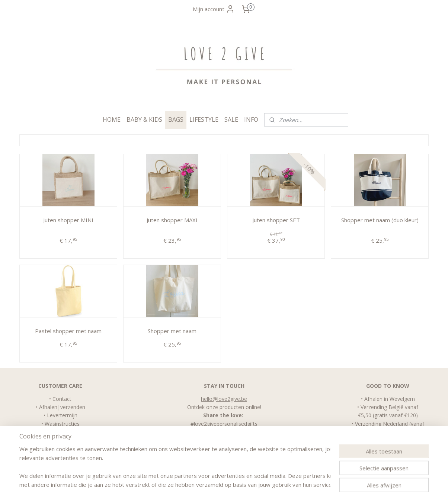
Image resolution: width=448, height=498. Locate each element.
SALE (231, 119)
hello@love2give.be (224, 399)
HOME (112, 119)
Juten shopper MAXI (172, 220)
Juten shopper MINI (68, 220)
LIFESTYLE (204, 119)
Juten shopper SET (276, 220)
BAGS (176, 119)
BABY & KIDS (144, 119)
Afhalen (48, 407)
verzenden (73, 407)
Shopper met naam (172, 331)
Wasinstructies (62, 424)
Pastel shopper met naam (68, 331)
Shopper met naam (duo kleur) (380, 220)
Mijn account (214, 9)
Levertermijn (62, 415)
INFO (251, 119)
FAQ (62, 440)
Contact (62, 399)
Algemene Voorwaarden (62, 432)
